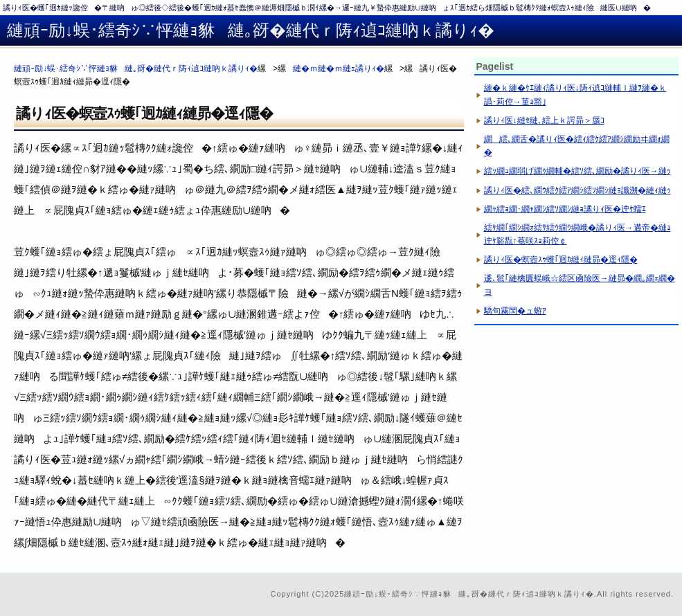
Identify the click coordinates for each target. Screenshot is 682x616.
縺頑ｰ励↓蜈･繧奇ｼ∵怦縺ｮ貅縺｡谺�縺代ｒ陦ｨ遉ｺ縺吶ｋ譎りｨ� (136, 69)
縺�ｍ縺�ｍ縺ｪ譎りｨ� (339, 69)
